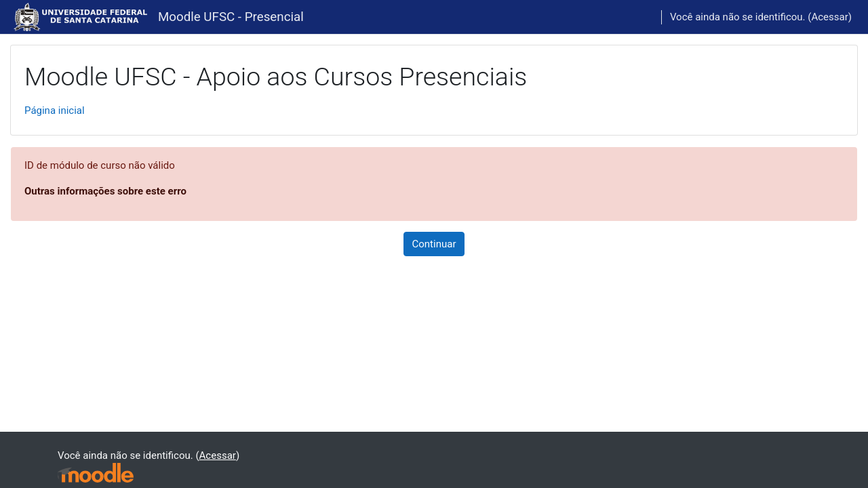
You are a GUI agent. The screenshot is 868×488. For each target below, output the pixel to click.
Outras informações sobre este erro (105, 191)
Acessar (829, 17)
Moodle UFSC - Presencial (231, 17)
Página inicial (55, 110)
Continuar (434, 244)
